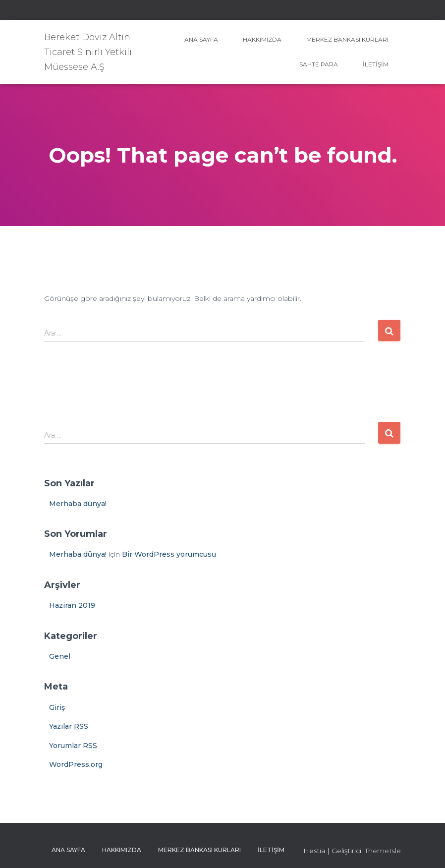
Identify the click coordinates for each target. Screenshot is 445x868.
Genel (60, 656)
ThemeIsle (383, 851)
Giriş (57, 707)
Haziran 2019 (72, 605)
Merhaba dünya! (78, 504)
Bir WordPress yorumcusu (169, 554)
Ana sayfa (201, 39)
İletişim (376, 64)
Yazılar (69, 726)
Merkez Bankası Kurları (347, 39)
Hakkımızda (262, 39)
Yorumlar (73, 746)
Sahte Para (319, 64)
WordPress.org (76, 764)
